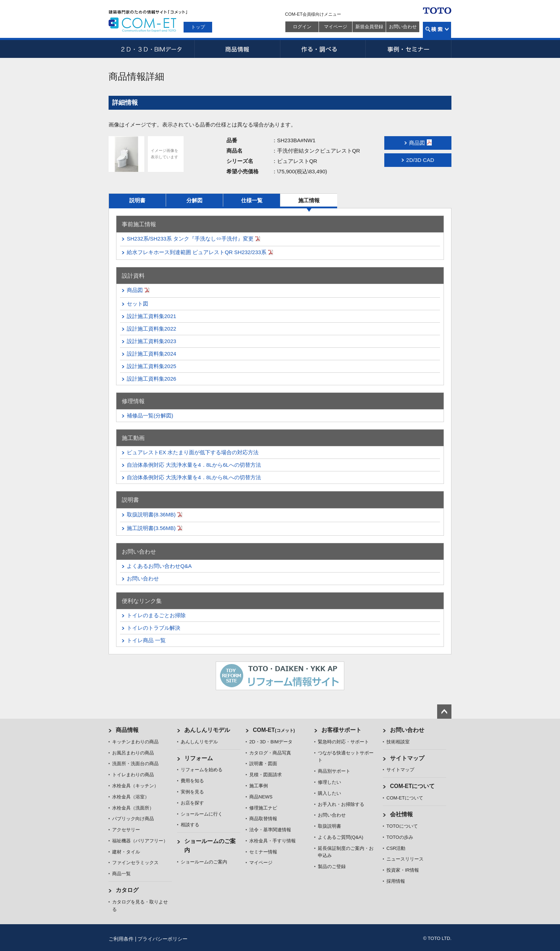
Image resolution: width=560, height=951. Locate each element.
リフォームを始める (202, 770)
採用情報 (396, 881)
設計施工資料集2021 (151, 316)
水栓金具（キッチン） (135, 786)
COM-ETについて (412, 786)
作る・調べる (323, 49)
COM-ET (274, 730)
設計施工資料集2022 (151, 329)
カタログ (127, 890)
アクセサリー (126, 830)
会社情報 (401, 814)
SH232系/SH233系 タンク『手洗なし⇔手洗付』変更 (190, 239)
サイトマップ (407, 758)
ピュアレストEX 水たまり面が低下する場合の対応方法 (193, 452)
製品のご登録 (332, 866)
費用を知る (192, 781)
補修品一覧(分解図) (150, 415)
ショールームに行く (202, 814)
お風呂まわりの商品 (133, 753)
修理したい (329, 782)
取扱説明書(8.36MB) (151, 514)
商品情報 (237, 49)
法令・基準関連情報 (270, 830)
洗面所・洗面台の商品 (135, 764)
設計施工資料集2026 (151, 379)
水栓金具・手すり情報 (272, 841)
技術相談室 (398, 742)
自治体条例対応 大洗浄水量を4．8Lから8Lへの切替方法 (194, 477)
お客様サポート (341, 730)
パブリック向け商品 (133, 819)
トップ (198, 27)
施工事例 (259, 786)
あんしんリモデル (207, 730)
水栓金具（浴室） (131, 797)
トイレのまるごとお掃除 (156, 615)
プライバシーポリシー (162, 939)
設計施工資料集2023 (151, 341)
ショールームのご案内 (204, 862)
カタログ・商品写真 (270, 753)
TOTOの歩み (400, 837)
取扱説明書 (329, 826)
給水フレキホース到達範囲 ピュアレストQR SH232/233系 (197, 252)
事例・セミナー (409, 49)
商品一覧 (121, 874)
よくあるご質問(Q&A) (341, 837)
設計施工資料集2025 (151, 366)
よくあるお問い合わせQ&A (159, 566)
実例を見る (192, 792)
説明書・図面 (263, 764)
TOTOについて (402, 826)
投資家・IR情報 (403, 870)
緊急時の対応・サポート (343, 742)
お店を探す (192, 803)
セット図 (137, 304)
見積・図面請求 (266, 775)
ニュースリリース (405, 859)
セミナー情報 (263, 852)
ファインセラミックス (135, 863)
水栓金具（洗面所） (133, 808)
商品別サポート (334, 771)
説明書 (137, 200)
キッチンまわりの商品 (135, 742)
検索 (437, 30)
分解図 (194, 200)
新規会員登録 (369, 27)
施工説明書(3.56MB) (151, 528)
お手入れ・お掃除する (341, 804)
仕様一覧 (252, 200)
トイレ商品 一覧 (146, 640)
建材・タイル (126, 852)
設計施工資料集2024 (151, 354)
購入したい (329, 793)
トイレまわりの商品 (133, 775)
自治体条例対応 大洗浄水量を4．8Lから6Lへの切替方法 (194, 465)
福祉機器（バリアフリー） (140, 841)
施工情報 (309, 200)
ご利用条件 (121, 939)
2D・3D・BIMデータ (151, 49)
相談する (190, 825)
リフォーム (199, 758)
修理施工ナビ (263, 808)
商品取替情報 (263, 819)
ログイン (302, 27)
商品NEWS (261, 797)
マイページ (336, 27)
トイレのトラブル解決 (154, 628)
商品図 (135, 290)
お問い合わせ (403, 27)
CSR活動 (396, 848)
